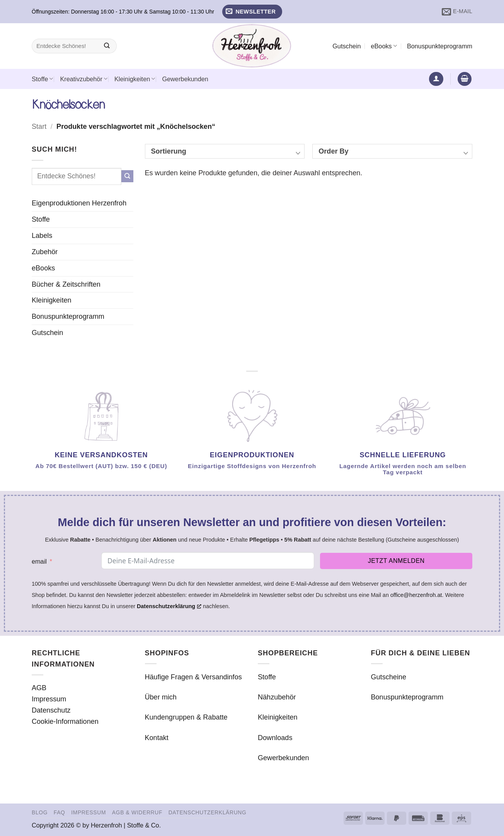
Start (39, 127)
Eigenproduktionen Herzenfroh (79, 203)
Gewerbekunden (185, 79)
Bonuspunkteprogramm (440, 46)
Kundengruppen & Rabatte (186, 717)
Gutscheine (389, 677)
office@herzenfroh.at (416, 595)
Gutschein (346, 46)
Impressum (49, 699)
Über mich (161, 697)
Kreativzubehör (84, 79)
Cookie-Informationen (65, 721)
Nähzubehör (277, 697)
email (39, 561)
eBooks (384, 46)
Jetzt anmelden (396, 561)
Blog (40, 812)
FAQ (60, 812)
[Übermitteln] (107, 46)
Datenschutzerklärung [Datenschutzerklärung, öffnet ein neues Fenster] (169, 606)
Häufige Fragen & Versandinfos (193, 677)
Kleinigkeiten (135, 79)
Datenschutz (51, 710)
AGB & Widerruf (137, 812)
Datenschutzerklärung (208, 812)
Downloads (275, 738)
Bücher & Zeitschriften (66, 284)
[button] (252, 12)
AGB (39, 688)
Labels (42, 236)
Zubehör (45, 252)
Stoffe (42, 79)
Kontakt (157, 738)
